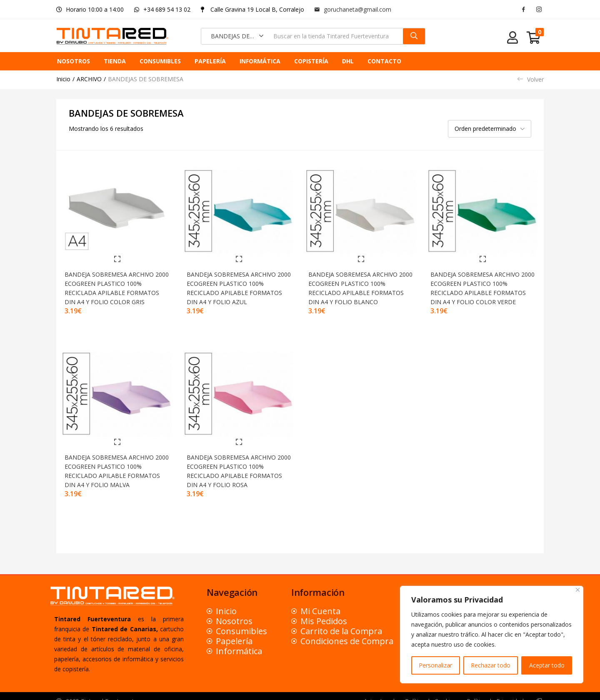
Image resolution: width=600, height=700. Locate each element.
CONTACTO (384, 61)
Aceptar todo (547, 665)
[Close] (578, 590)
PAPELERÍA (210, 61)
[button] (235, 36)
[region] (492, 635)
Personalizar (435, 665)
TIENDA (115, 61)
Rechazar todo (491, 665)
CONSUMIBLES (160, 61)
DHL (348, 61)
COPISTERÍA (311, 61)
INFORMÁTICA (260, 61)
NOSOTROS (74, 61)
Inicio (63, 79)
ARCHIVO (89, 79)
